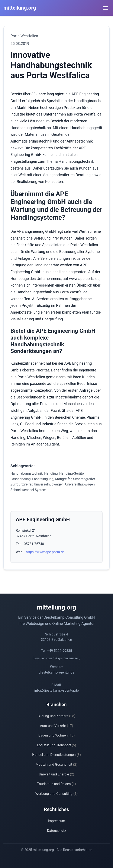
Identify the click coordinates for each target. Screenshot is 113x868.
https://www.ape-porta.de (45, 552)
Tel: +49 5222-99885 (56, 651)
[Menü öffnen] (105, 8)
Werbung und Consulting (56, 794)
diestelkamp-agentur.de (57, 672)
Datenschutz (56, 831)
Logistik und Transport (56, 745)
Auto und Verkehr (56, 726)
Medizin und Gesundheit (56, 764)
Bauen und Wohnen (56, 735)
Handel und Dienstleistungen (56, 755)
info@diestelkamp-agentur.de (57, 690)
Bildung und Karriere (57, 716)
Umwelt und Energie (56, 774)
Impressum (57, 821)
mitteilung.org (20, 8)
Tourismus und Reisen (56, 784)
